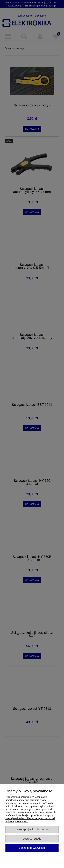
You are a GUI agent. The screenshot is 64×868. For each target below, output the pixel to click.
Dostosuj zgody (32, 839)
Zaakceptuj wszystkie (32, 848)
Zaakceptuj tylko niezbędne (32, 829)
